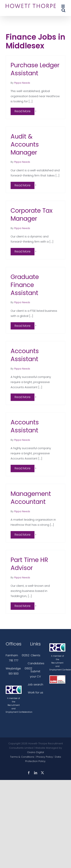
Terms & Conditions (22, 757)
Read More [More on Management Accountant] (23, 535)
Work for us (35, 692)
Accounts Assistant (25, 355)
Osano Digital (35, 752)
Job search (35, 684)
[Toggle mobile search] (63, 10)
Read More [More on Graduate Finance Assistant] (23, 326)
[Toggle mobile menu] (63, 6)
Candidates (36, 663)
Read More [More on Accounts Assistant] (23, 397)
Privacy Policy (45, 757)
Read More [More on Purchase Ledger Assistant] (23, 111)
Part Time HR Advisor (29, 564)
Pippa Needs (22, 83)
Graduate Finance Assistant (25, 285)
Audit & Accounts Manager (25, 144)
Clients (35, 655)
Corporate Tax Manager (32, 214)
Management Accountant (31, 498)
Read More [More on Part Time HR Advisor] (23, 606)
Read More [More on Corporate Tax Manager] (23, 251)
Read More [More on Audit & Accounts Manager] (23, 185)
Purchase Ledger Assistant (35, 69)
